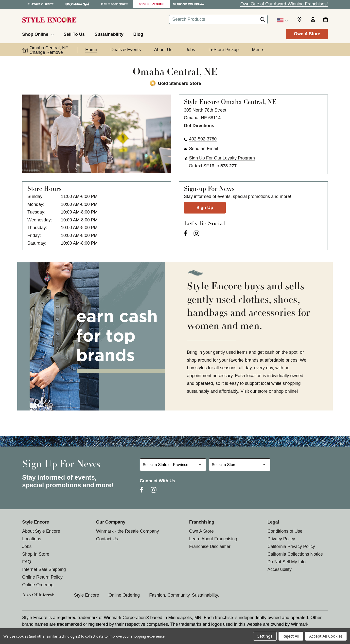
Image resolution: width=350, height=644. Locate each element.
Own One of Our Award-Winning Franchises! (284, 4)
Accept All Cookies (326, 636)
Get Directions (199, 126)
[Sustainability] (109, 34)
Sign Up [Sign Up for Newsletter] (205, 208)
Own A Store (307, 34)
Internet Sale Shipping (44, 569)
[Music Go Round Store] (189, 4)
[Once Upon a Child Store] (78, 4)
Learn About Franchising (213, 539)
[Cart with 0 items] (325, 20)
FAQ (27, 562)
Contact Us (107, 539)
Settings (265, 636)
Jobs (27, 546)
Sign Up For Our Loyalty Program (222, 158)
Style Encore (87, 595)
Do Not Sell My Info (287, 562)
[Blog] (138, 34)
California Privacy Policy (291, 546)
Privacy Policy (281, 539)
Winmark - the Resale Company (128, 531)
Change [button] (37, 52)
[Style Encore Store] (152, 4)
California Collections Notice (295, 554)
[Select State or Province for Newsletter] (173, 465)
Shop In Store (36, 554)
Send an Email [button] (203, 149)
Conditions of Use (285, 531)
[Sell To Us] (74, 34)
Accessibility (280, 569)
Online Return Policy (42, 577)
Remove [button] (55, 52)
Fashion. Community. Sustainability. (184, 595)
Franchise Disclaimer (210, 546)
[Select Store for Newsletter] (240, 465)
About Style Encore (41, 531)
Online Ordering (38, 585)
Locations (32, 539)
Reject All (291, 636)
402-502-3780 (203, 139)
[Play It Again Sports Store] (115, 4)
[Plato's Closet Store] (41, 4)
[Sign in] (313, 20)
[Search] (263, 21)
